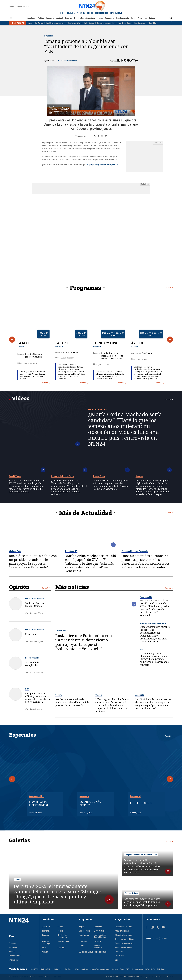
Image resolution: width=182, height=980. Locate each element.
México (12, 952)
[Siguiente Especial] (170, 779)
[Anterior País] (172, 22)
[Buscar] (171, 18)
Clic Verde (98, 927)
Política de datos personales (18, 977)
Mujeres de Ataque (86, 952)
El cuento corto (141, 803)
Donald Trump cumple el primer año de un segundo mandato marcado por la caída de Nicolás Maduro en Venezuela (111, 485)
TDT (128, 969)
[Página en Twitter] (158, 927)
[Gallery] (91, 340)
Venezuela (13, 948)
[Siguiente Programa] (170, 340)
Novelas (115, 969)
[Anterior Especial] (12, 779)
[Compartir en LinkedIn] (99, 136)
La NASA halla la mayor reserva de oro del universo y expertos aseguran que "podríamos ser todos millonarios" (153, 704)
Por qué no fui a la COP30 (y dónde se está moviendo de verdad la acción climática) (38, 698)
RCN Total (161, 969)
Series (17, 879)
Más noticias (72, 587)
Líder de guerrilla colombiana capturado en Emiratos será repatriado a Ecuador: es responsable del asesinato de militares (112, 705)
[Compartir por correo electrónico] (102, 136)
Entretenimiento (122, 18)
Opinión (152, 18)
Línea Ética (119, 952)
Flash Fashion (84, 935)
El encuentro (32, 634)
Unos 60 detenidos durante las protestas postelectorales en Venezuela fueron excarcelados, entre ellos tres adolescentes (146, 562)
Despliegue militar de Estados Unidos (81, 23)
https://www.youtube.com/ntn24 (102, 165)
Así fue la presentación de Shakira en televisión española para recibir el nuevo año (72, 702)
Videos (21, 398)
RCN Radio (57, 969)
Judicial (59, 18)
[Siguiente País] (172, 24)
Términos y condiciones (53, 977)
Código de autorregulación (125, 943)
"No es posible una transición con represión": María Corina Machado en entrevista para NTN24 (33, 375)
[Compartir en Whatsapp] (106, 136)
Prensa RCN (119, 956)
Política (41, 18)
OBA (117, 960)
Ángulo (137, 343)
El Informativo (128, 61)
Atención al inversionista (124, 935)
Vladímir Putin (15, 551)
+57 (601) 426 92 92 (160, 939)
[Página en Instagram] (152, 927)
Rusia (142, 650)
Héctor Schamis (32, 658)
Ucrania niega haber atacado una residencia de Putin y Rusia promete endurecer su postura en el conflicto (155, 659)
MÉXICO (90, 13)
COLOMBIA (71, 13)
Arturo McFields (36, 613)
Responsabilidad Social (124, 927)
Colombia (13, 943)
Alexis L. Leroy (36, 709)
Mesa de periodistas (98, 947)
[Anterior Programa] (12, 340)
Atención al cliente (122, 931)
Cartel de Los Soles (124, 23)
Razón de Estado (100, 952)
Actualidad (31, 18)
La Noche (25, 343)
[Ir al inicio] (23, 924)
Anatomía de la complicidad (33, 664)
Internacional (14, 960)
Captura (99, 695)
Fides (122, 969)
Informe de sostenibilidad (125, 939)
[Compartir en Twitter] (95, 136)
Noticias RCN (45, 969)
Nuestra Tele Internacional (85, 18)
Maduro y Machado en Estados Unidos (37, 604)
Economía (50, 18)
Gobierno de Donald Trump (63, 476)
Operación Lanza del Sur (106, 23)
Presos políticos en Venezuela (135, 551)
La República (68, 969)
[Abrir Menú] (11, 18)
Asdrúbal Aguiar (36, 642)
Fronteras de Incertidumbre (39, 804)
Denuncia (139, 476)
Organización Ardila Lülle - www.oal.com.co (159, 977)
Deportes (68, 18)
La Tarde (62, 343)
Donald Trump (154, 23)
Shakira (58, 695)
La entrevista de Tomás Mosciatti (100, 936)
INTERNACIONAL (116, 13)
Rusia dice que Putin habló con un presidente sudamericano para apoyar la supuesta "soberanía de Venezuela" (33, 562)
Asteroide (140, 695)
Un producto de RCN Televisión (143, 969)
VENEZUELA (81, 13)
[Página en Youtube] (163, 927)
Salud (133, 18)
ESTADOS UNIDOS (102, 13)
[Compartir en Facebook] (91, 136)
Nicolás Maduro (140, 23)
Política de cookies (36, 977)
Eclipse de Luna (132, 893)
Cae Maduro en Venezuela (55, 23)
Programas (142, 18)
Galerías (20, 840)
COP (27, 689)
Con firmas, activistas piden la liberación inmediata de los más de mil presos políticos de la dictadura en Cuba (110, 375)
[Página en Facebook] (147, 927)
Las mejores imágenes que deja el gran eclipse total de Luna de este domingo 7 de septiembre (142, 902)
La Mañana (83, 941)
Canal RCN (34, 969)
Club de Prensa (84, 931)
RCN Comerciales (81, 969)
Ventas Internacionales (124, 948)
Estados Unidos (15, 956)
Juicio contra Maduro (35, 23)
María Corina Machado (98, 409)
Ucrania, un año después (90, 804)
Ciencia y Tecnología (106, 18)
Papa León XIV (71, 551)
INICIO (62, 13)
